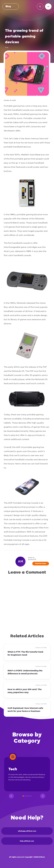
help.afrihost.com (27, 841)
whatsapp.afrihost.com (27, 831)
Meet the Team (41, 564)
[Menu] (48, 6)
